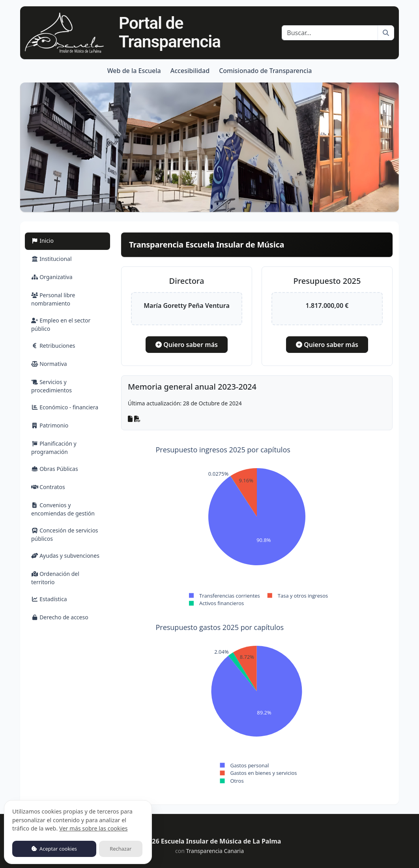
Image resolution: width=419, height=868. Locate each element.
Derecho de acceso (60, 617)
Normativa (49, 364)
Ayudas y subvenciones (65, 556)
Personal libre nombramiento (53, 299)
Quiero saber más (187, 345)
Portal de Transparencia (170, 32)
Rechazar (121, 849)
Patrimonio (50, 425)
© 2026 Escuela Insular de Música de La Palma (210, 841)
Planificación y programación (54, 448)
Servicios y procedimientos (51, 386)
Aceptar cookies (54, 849)
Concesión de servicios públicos (65, 534)
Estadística (49, 599)
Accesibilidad (190, 71)
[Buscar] (330, 33)
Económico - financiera (65, 407)
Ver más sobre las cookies (93, 828)
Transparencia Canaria (215, 851)
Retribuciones (53, 346)
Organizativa (52, 277)
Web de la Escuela (134, 71)
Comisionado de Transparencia (265, 71)
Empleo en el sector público (61, 324)
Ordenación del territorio (55, 578)
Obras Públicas (55, 469)
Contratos (48, 487)
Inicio (52, 240)
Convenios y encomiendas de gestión (63, 509)
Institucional (51, 259)
